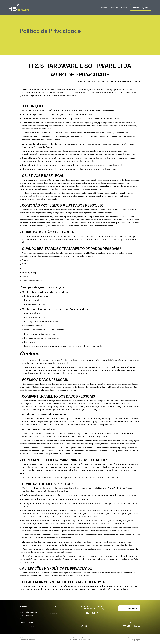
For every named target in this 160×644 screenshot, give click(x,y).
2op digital (136, 640)
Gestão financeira (26, 619)
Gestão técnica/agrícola (29, 626)
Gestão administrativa (28, 612)
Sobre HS (114, 7)
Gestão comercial (26, 615)
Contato (54, 610)
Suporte (124, 7)
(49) (90, 613)
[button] (105, 7)
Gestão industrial (26, 622)
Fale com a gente (141, 7)
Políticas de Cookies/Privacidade (27, 639)
